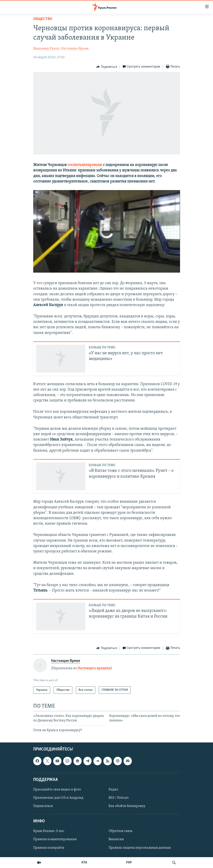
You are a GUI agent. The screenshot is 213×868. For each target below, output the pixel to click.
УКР (129, 863)
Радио (113, 790)
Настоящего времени (94, 668)
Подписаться (43, 806)
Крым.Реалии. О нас (49, 831)
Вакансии (116, 840)
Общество (43, 19)
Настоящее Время (75, 49)
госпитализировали (85, 165)
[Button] (107, 67)
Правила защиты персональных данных (140, 848)
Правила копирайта (49, 848)
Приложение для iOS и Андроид (58, 798)
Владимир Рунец (46, 49)
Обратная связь (120, 831)
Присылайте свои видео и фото (57, 790)
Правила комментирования (55, 840)
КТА (84, 863)
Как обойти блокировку (127, 806)
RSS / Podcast (119, 798)
